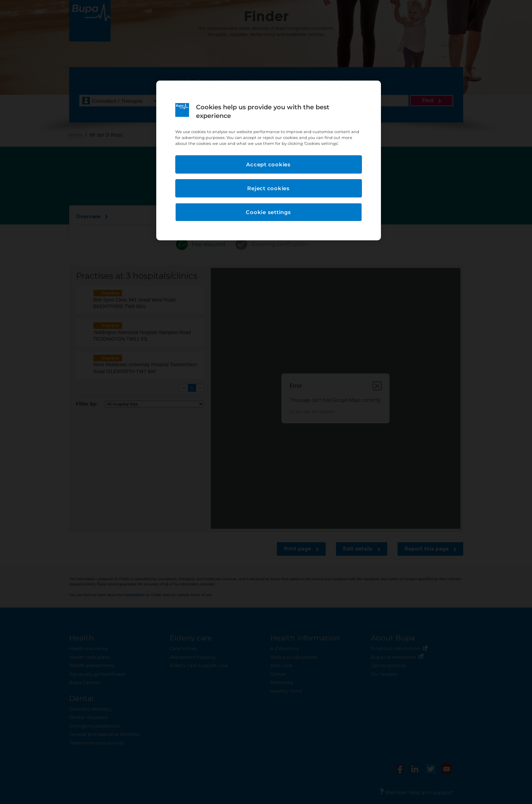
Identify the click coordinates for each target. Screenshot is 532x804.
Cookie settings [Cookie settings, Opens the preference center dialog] (268, 212)
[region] (269, 161)
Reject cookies (268, 188)
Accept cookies (268, 164)
